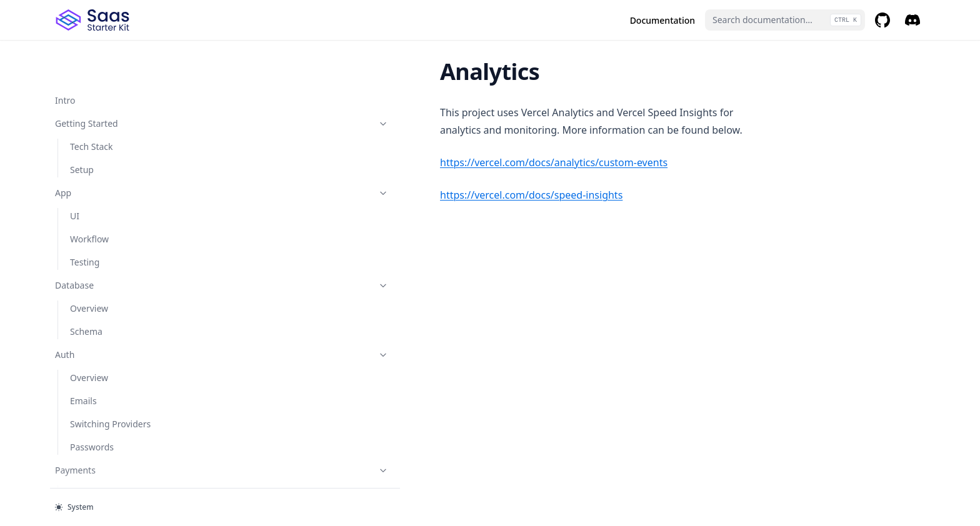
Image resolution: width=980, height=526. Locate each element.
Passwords (92, 52)
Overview (89, 98)
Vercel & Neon (99, 376)
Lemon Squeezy (102, 445)
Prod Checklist (99, 353)
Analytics (89, 468)
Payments (117, 75)
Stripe (82, 422)
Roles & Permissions (117, 191)
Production (117, 306)
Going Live (92, 330)
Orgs (80, 237)
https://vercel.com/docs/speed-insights (321, 195)
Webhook (89, 168)
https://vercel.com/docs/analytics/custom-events (344, 162)
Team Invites (96, 283)
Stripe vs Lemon (103, 145)
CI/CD (82, 399)
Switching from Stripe (114, 122)
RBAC (81, 260)
